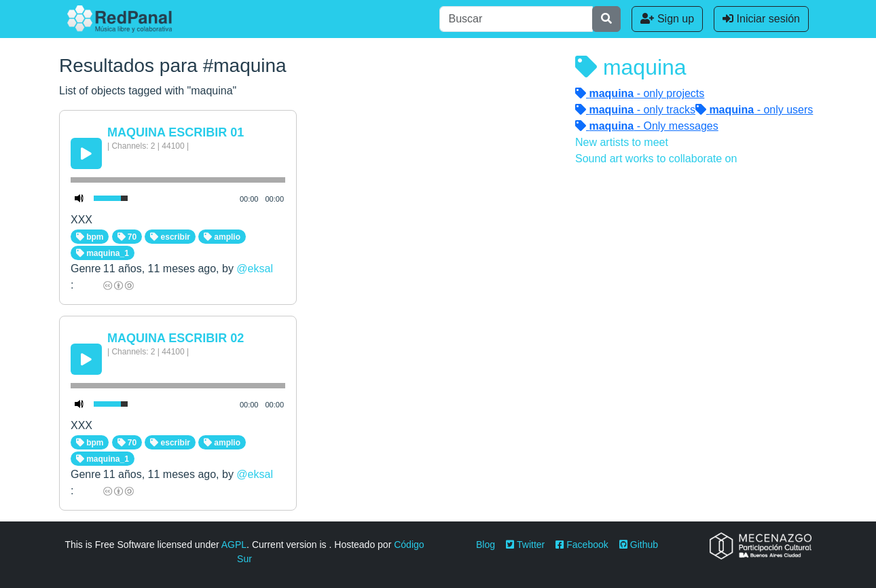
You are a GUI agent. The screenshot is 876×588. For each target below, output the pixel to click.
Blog (486, 545)
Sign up (667, 19)
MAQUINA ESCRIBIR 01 (176, 132)
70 (127, 237)
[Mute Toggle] (79, 198)
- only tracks (635, 110)
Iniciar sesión (761, 19)
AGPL (234, 545)
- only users (754, 110)
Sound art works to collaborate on (656, 159)
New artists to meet (622, 142)
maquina (631, 67)
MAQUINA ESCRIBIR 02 (176, 338)
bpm (90, 237)
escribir (170, 237)
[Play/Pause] (86, 153)
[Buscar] (516, 19)
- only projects (640, 93)
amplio (222, 237)
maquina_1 (103, 253)
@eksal (255, 269)
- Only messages (647, 126)
